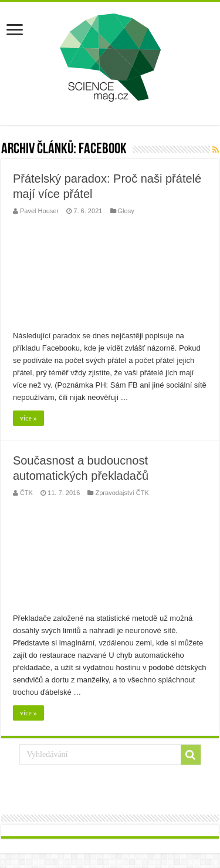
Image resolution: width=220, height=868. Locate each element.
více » (28, 418)
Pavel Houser (39, 211)
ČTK (26, 493)
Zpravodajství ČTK (122, 493)
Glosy (126, 211)
